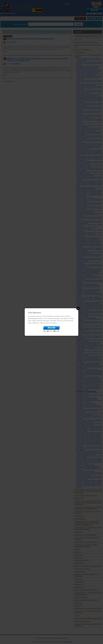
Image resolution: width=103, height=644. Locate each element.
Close (78, 308)
